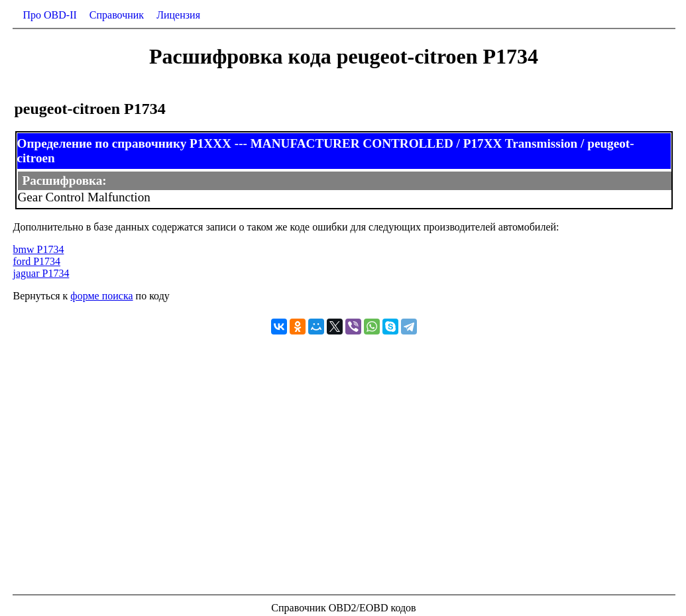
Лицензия (178, 15)
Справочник (117, 15)
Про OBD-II (50, 15)
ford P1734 (37, 261)
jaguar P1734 (41, 273)
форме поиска (101, 296)
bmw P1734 (39, 249)
